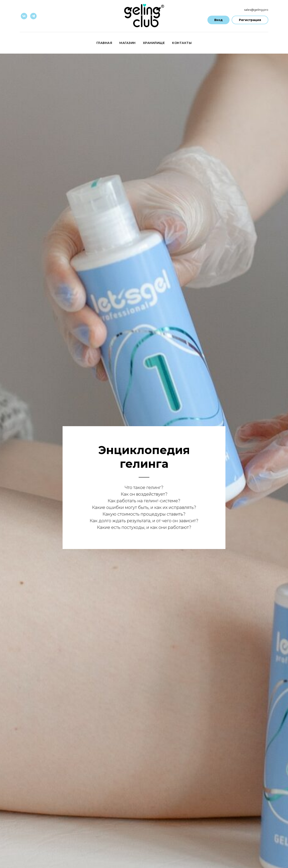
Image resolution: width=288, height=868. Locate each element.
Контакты (182, 43)
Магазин (127, 43)
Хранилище (154, 43)
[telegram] (33, 16)
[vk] (24, 16)
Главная (104, 43)
